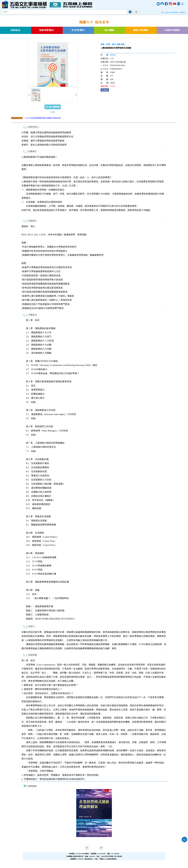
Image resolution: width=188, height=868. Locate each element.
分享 (53, 112)
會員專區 (175, 13)
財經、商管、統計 (108, 44)
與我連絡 (182, 13)
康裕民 (113, 55)
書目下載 (168, 13)
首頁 (163, 13)
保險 (123, 44)
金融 (118, 44)
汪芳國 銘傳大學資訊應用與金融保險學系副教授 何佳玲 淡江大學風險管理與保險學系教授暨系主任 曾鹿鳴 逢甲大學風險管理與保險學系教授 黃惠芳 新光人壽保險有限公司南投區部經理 (94, 139)
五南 (112, 58)
